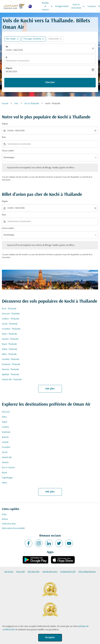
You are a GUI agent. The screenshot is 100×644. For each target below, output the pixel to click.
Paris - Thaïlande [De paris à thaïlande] (9, 309)
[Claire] (94, 48)
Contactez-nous (9, 524)
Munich (5, 463)
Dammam (6, 432)
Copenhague (7, 478)
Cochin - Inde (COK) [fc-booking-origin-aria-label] (14, 50)
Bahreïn (5, 437)
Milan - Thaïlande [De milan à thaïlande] (9, 334)
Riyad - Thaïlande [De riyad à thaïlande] (9, 344)
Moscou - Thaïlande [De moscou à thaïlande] (10, 369)
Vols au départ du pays (87, 572)
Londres (5, 427)
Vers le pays (9, 572)
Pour (4, 137)
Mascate (6, 412)
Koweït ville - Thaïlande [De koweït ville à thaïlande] (12, 380)
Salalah (5, 442)
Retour (5, 519)
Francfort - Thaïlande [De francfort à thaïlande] (11, 329)
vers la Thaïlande (32, 104)
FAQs (4, 515)
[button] (34, 39)
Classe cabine (8, 151)
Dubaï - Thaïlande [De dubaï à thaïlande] (10, 349)
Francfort (6, 447)
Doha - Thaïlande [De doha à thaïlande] (9, 354)
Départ (9, 68)
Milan (4, 483)
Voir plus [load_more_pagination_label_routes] (50, 389)
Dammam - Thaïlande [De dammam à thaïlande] (11, 364)
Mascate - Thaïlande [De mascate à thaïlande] (11, 314)
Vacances (92, 6)
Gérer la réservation (79, 6)
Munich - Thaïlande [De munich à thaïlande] (10, 339)
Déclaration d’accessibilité (13, 528)
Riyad (4, 473)
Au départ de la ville (68, 572)
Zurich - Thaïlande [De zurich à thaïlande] (10, 324)
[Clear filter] (95, 131)
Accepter (50, 638)
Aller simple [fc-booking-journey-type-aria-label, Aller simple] (11, 39)
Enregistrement (62, 6)
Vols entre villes (34, 572)
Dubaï (5, 422)
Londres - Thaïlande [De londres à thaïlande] (10, 319)
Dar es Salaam (8, 468)
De (7, 47)
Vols (16, 104)
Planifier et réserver (48, 6)
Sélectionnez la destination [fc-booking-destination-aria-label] (17, 61)
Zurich (5, 452)
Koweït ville (7, 457)
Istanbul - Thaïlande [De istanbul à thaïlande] (11, 359)
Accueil (5, 104)
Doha (4, 417)
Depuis (5, 124)
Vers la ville (20, 572)
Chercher (50, 82)
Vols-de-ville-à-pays (50, 572)
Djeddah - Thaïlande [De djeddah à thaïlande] (11, 375)
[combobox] (50, 131)
